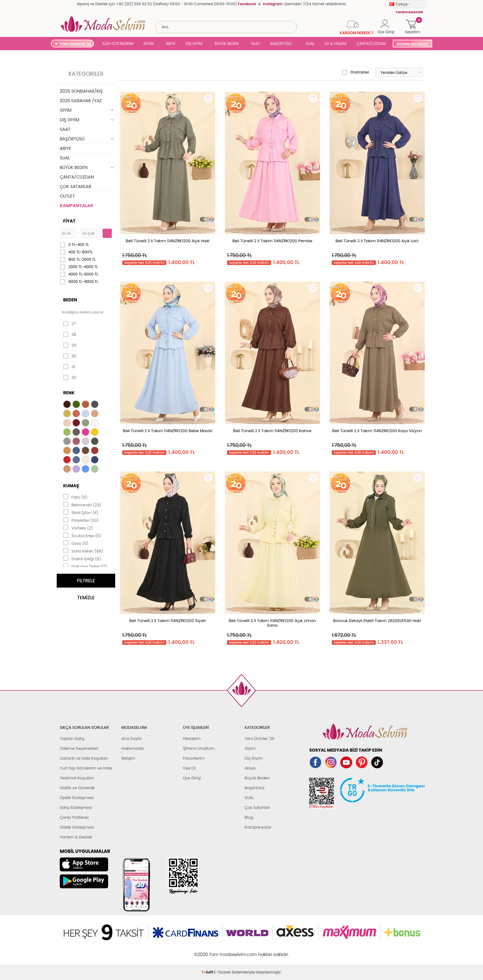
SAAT (256, 44)
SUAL (309, 44)
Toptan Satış (72, 739)
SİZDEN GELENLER (412, 44)
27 (69, 324)
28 (70, 335)
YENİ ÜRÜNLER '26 (75, 44)
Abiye (250, 768)
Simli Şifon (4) (81, 512)
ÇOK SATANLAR (75, 187)
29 (70, 345)
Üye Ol (189, 768)
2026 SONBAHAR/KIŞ (81, 91)
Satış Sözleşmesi (76, 807)
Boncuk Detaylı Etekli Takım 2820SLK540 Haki (377, 621)
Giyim (250, 748)
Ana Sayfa (131, 739)
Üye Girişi (192, 778)
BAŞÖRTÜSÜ (281, 44)
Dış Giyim (254, 758)
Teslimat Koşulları (77, 778)
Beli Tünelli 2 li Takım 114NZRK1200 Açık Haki (168, 241)
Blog (249, 817)
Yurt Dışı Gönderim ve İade (86, 768)
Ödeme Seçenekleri (79, 748)
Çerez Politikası (74, 817)
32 (70, 378)
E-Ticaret (222, 951)
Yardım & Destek (76, 837)
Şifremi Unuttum (199, 748)
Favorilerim (194, 758)
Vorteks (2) (78, 528)
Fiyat (69, 221)
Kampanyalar (258, 827)
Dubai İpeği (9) (82, 558)
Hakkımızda (133, 748)
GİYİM (149, 44)
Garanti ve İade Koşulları (84, 758)
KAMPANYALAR (76, 206)
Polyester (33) (81, 520)
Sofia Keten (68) (83, 551)
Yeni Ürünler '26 (260, 739)
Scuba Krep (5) (82, 535)
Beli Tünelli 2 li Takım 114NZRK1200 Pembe (272, 241)
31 (69, 367)
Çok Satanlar (257, 807)
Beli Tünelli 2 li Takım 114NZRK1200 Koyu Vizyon (377, 431)
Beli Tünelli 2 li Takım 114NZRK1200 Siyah (167, 621)
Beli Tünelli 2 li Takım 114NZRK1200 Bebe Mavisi (168, 431)
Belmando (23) (82, 504)
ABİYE (171, 44)
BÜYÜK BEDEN (227, 44)
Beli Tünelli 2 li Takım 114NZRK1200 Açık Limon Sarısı (272, 623)
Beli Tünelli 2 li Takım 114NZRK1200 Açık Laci (377, 241)
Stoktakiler (356, 72)
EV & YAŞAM (335, 44)
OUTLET (67, 196)
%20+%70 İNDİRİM (118, 44)
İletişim (128, 758)
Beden (70, 300)
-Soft (208, 951)
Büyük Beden (257, 778)
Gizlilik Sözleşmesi (77, 827)
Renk (69, 393)
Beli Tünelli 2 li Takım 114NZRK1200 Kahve (272, 431)
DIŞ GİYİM (194, 44)
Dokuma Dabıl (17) (85, 566)
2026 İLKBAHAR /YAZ (81, 101)
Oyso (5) (76, 543)
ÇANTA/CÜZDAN (371, 44)
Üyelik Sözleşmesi (77, 798)
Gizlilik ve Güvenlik (77, 788)
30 (70, 356)
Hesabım (192, 739)
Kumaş (71, 486)
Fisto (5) (75, 497)
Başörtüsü (254, 788)
